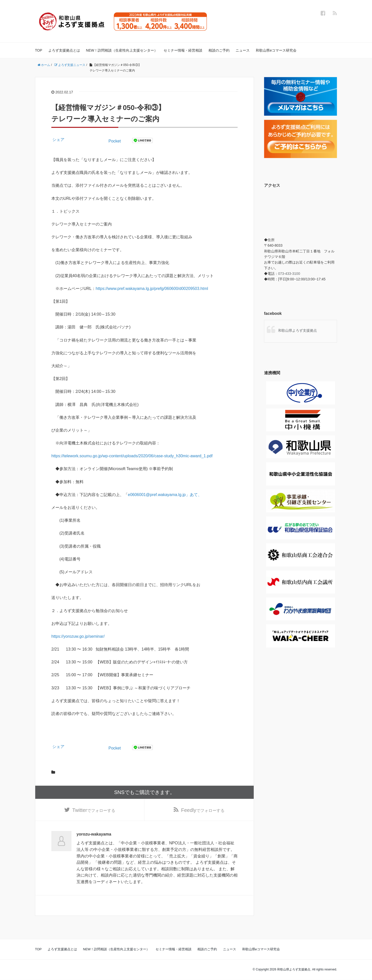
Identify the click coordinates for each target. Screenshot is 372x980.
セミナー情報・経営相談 (183, 50)
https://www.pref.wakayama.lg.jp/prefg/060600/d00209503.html (152, 289)
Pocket (115, 141)
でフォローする (94, 810)
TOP (39, 50)
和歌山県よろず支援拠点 (297, 330)
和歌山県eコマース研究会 (276, 50)
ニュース (243, 50)
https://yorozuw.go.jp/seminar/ (78, 636)
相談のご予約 (219, 50)
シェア (58, 140)
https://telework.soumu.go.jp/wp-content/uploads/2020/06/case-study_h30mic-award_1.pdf (132, 456)
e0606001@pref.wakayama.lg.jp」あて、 (165, 495)
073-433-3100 (289, 274)
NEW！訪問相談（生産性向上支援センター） (122, 50)
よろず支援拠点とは (64, 50)
